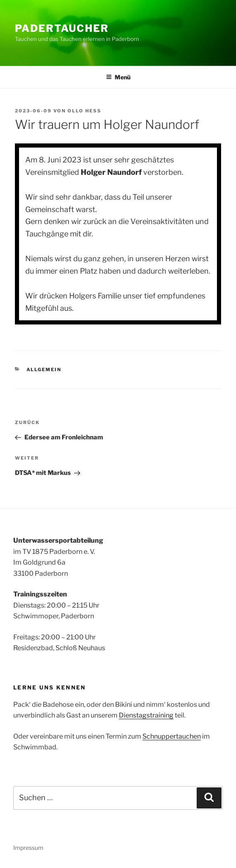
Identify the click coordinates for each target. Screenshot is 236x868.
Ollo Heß (84, 111)
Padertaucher (62, 28)
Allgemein (44, 370)
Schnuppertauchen (172, 736)
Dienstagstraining (146, 715)
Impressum (28, 848)
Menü (118, 77)
